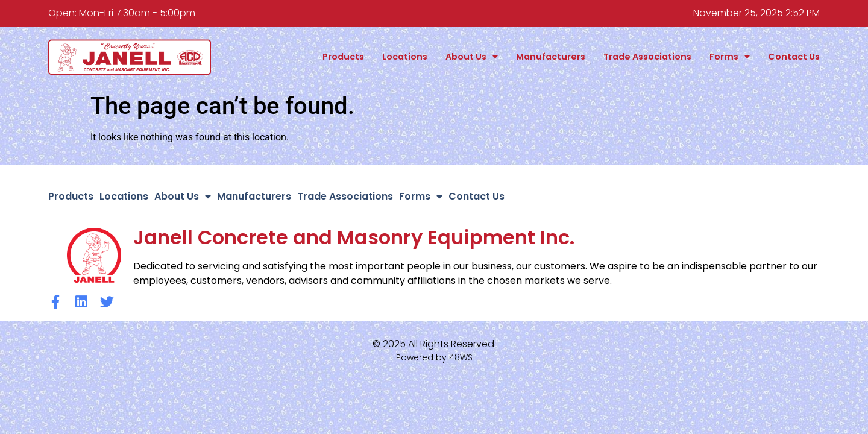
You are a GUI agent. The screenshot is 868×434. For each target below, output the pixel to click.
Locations (405, 57)
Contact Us (794, 57)
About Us (472, 57)
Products (343, 57)
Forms (730, 57)
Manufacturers (551, 57)
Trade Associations (647, 57)
